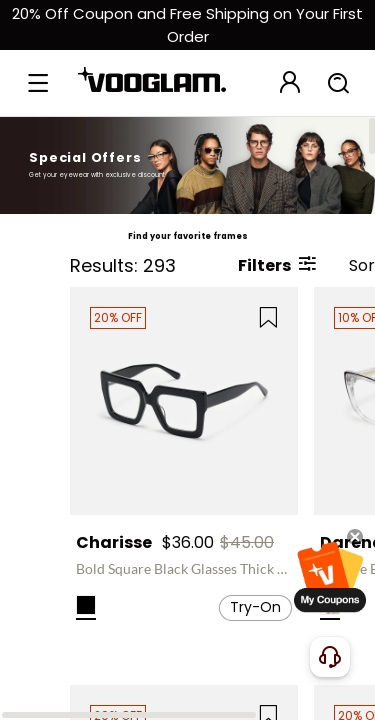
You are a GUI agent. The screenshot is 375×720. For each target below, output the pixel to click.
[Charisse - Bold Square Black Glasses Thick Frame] (184, 401)
